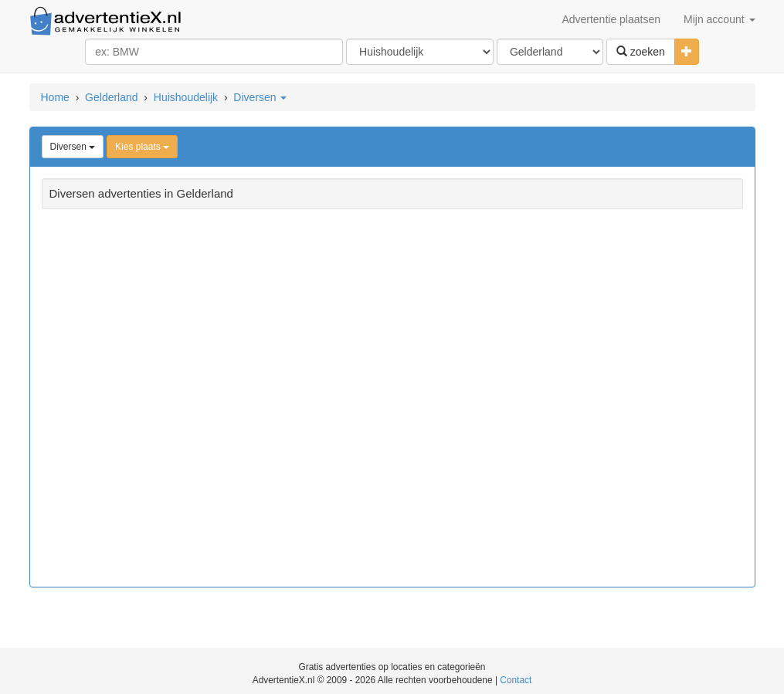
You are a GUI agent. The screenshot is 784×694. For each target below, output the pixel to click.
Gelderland (112, 97)
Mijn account (719, 19)
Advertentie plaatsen (611, 19)
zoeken (641, 52)
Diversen (260, 97)
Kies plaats (142, 147)
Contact (516, 680)
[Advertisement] (392, 400)
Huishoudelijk (186, 97)
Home (55, 97)
